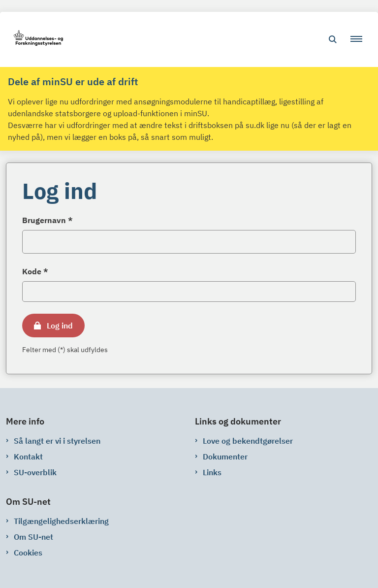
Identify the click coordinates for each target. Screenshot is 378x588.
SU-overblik (35, 472)
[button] (360, 39)
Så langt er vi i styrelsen (57, 441)
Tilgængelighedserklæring (61, 521)
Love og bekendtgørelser (248, 441)
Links (212, 472)
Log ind (60, 326)
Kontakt (28, 457)
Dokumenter (225, 457)
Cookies (28, 553)
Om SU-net (33, 537)
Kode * (35, 271)
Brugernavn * (47, 220)
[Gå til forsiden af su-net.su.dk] (35, 40)
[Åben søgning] (333, 39)
